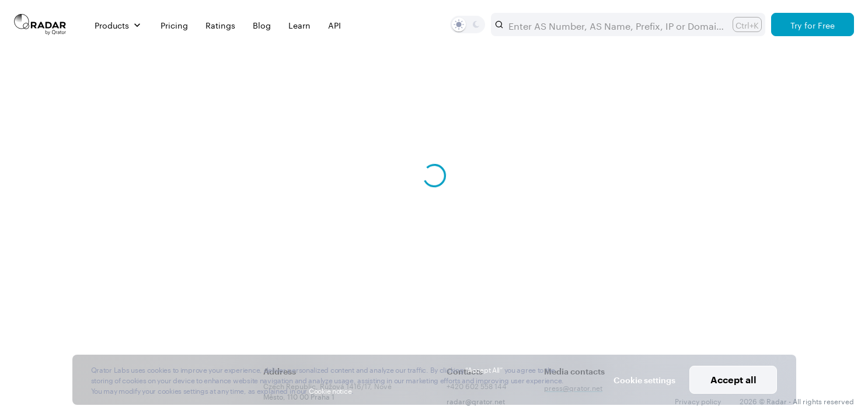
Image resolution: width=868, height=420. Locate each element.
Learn (299, 25)
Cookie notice (330, 390)
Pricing (174, 25)
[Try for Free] (813, 24)
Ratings (220, 25)
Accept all (733, 379)
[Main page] (40, 24)
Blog (262, 25)
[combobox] (616, 24)
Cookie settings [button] (644, 380)
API (334, 25)
